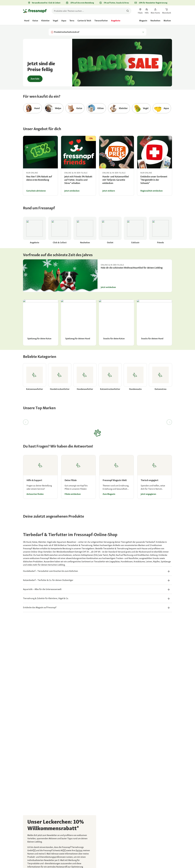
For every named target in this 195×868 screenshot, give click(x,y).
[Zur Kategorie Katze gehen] (75, 108)
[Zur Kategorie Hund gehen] (33, 108)
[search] (91, 11)
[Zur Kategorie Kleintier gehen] (119, 108)
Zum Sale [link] (35, 79)
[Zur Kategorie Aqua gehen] (162, 108)
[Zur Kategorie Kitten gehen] (96, 108)
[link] (140, 11)
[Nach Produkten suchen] (128, 11)
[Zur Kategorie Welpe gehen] (54, 108)
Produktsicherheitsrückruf (97, 32)
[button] (97, 571)
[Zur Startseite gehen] (35, 11)
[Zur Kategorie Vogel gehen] (141, 108)
